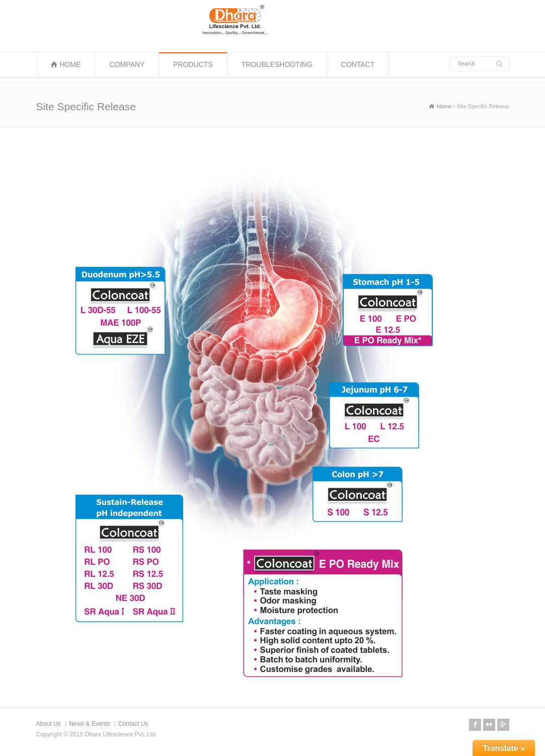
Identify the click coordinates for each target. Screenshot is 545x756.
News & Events (89, 724)
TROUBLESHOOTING (277, 64)
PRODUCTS (193, 64)
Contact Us (133, 724)
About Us (49, 724)
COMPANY (127, 64)
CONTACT (358, 64)
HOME (70, 64)
